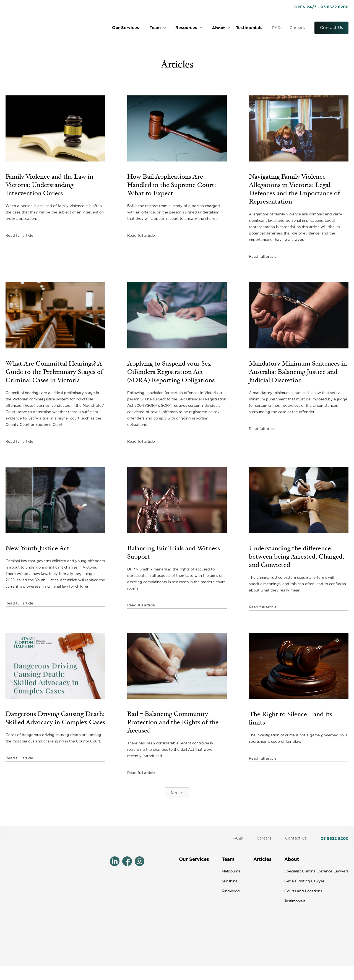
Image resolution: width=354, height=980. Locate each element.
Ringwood (231, 891)
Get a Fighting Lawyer (304, 881)
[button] (159, 28)
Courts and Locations (303, 891)
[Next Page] (177, 793)
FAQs (277, 28)
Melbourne (231, 871)
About (292, 859)
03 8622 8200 (335, 838)
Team (228, 859)
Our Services (126, 28)
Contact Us (331, 28)
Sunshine (230, 881)
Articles (262, 859)
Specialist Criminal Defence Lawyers (316, 871)
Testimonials (249, 28)
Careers (297, 28)
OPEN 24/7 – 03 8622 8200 (321, 7)
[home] (47, 28)
